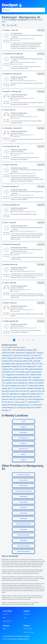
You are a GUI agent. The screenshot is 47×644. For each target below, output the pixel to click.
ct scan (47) (36, 355)
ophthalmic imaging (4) (20, 394)
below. (4, 22)
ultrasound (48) (8, 353)
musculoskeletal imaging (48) (24, 350)
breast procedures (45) (23, 361)
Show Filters (12, 25)
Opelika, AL (24, 427)
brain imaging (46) (10, 358)
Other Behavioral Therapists (24, 524)
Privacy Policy (28, 629)
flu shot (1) (10, 402)
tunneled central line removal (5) (15, 391)
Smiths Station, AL (24, 438)
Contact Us (27, 614)
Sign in (5, 629)
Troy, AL (23, 421)
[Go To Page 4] (28, 340)
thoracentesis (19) (24, 380)
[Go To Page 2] (19, 340)
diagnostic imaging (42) (12, 366)
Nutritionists (24, 508)
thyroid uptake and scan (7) (17, 386)
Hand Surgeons (23, 486)
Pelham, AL (24, 443)
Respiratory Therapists (24, 546)
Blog (4, 618)
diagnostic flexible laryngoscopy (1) (17, 405)
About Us (6, 614)
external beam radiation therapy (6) (29, 388)
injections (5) (35, 391)
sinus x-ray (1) (21, 402)
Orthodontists (23, 519)
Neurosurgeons (24, 502)
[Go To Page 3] (23, 340)
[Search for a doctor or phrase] (23, 10)
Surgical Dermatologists (23, 551)
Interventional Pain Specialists (24, 491)
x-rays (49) (6, 350)
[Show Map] (3, 25)
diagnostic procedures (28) (18, 375)
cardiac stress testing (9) (17, 383)
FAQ (25, 618)
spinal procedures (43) (26, 364)
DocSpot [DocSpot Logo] (12, 5)
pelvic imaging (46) (26, 358)
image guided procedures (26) (19, 377)
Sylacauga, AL (23, 432)
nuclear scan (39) (21, 369)
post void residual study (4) (24, 397)
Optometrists (23, 513)
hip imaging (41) (30, 366)
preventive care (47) (22, 355)
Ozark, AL (23, 454)
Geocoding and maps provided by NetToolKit (16, 636)
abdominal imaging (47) (26, 353)
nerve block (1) (34, 402)
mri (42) (39, 364)
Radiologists (24, 540)
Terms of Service (28, 632)
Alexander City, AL (23, 449)
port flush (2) (22, 399)
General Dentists (23, 480)
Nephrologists (23, 497)
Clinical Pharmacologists (23, 475)
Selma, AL (24, 460)
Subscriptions (7, 621)
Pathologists (24, 529)
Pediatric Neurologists (23, 535)
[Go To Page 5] (33, 340)
